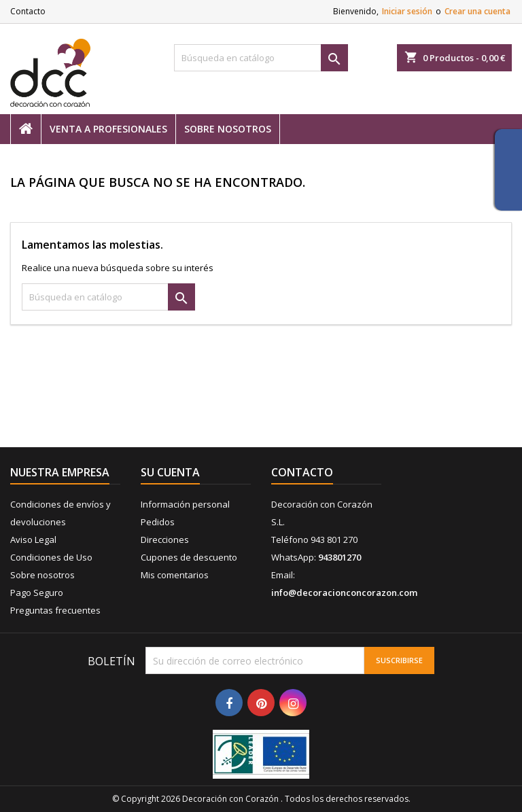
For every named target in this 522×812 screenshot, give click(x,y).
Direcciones (165, 540)
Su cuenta (170, 472)
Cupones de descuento (189, 557)
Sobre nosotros (228, 129)
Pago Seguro (37, 593)
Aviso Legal (33, 540)
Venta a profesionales (108, 129)
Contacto (28, 11)
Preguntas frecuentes (55, 610)
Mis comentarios (175, 575)
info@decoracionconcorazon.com (344, 593)
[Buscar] (261, 58)
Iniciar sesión (407, 11)
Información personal (185, 504)
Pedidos (158, 522)
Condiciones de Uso (51, 557)
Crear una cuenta (477, 11)
